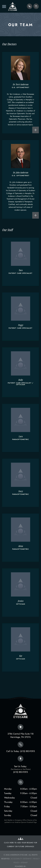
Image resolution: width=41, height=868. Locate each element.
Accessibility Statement (21, 859)
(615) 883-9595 (27, 751)
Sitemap (24, 863)
